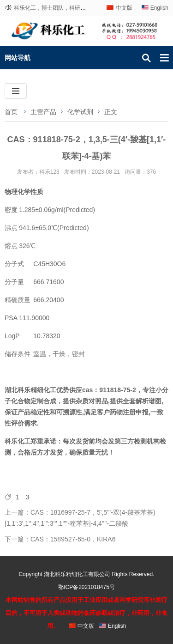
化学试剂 (80, 112)
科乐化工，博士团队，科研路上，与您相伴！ (69, 8)
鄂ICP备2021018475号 (86, 587)
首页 (11, 112)
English (159, 8)
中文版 (124, 8)
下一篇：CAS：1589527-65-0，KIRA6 (60, 539)
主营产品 (43, 112)
